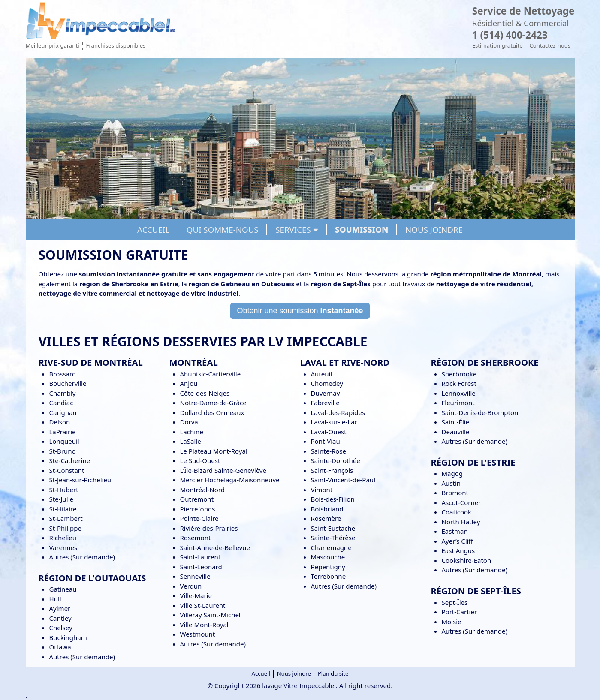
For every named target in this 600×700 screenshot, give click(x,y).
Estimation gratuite (497, 45)
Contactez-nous (550, 45)
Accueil (261, 673)
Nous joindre (294, 673)
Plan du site (333, 673)
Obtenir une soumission (300, 311)
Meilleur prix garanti (53, 45)
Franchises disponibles (116, 45)
